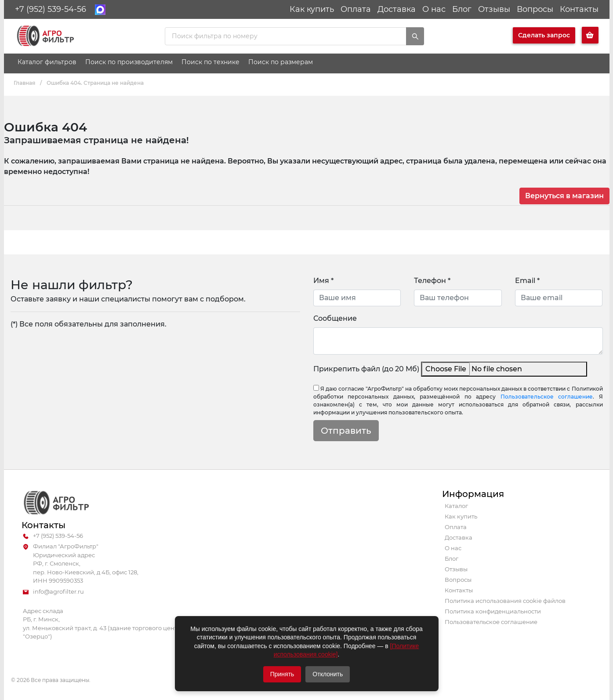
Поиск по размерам (281, 62)
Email (527, 281)
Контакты (579, 9)
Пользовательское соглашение (547, 397)
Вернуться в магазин (564, 196)
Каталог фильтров (47, 62)
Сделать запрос (544, 35)
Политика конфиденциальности (493, 611)
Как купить (312, 9)
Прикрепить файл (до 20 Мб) (366, 369)
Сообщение (335, 318)
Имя (323, 281)
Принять (282, 674)
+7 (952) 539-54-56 (51, 9)
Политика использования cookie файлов (505, 601)
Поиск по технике (210, 62)
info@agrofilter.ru (53, 592)
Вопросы (535, 9)
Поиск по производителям (129, 62)
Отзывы (494, 9)
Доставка (397, 9)
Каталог (456, 506)
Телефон (432, 281)
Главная (24, 83)
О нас (434, 9)
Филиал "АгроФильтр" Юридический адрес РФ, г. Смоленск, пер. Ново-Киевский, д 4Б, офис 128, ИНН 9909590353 (81, 564)
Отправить (346, 431)
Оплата (356, 9)
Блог (462, 9)
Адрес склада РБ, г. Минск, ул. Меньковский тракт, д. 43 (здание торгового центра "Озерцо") (104, 624)
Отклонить (328, 674)
